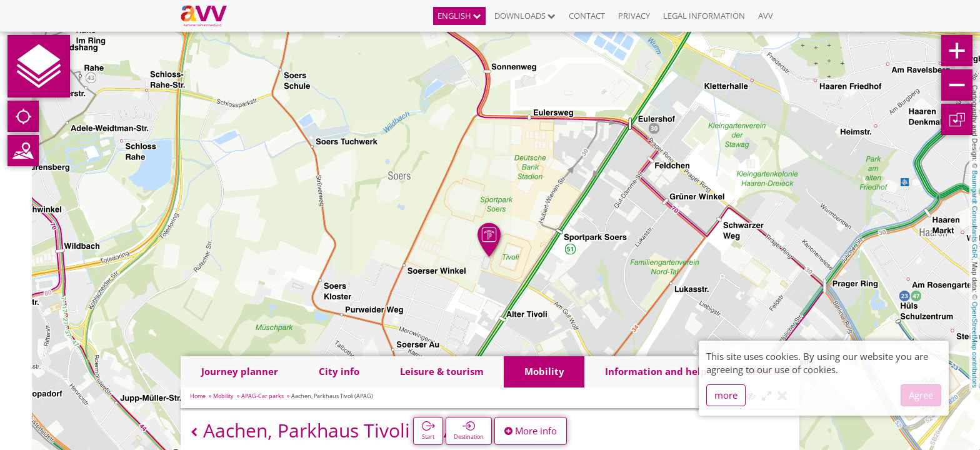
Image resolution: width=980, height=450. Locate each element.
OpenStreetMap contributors (975, 344)
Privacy (634, 16)
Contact (587, 16)
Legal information (704, 16)
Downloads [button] (525, 16)
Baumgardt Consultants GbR (975, 215)
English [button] (459, 16)
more (726, 395)
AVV (766, 16)
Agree (921, 395)
